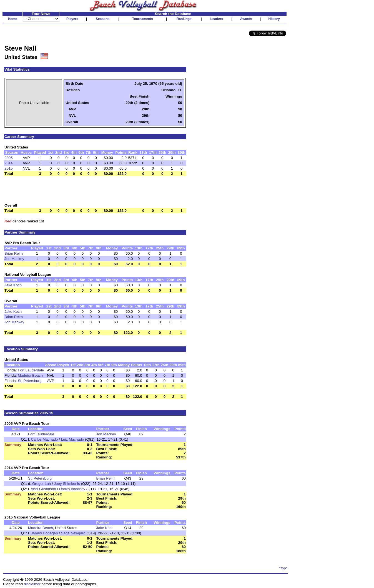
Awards (246, 19)
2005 (9, 158)
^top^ (283, 568)
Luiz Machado (73, 439)
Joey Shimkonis (67, 484)
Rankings (184, 19)
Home (12, 19)
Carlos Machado (44, 439)
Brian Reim (14, 253)
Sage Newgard (73, 533)
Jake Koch (13, 285)
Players (72, 19)
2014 (9, 163)
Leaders (217, 19)
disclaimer (32, 584)
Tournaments (143, 19)
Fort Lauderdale (31, 370)
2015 (9, 168)
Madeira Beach (30, 375)
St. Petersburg (30, 381)
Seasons (103, 19)
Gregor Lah (42, 484)
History (274, 19)
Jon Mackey (14, 259)
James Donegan (44, 533)
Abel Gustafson (43, 489)
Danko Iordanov (72, 489)
